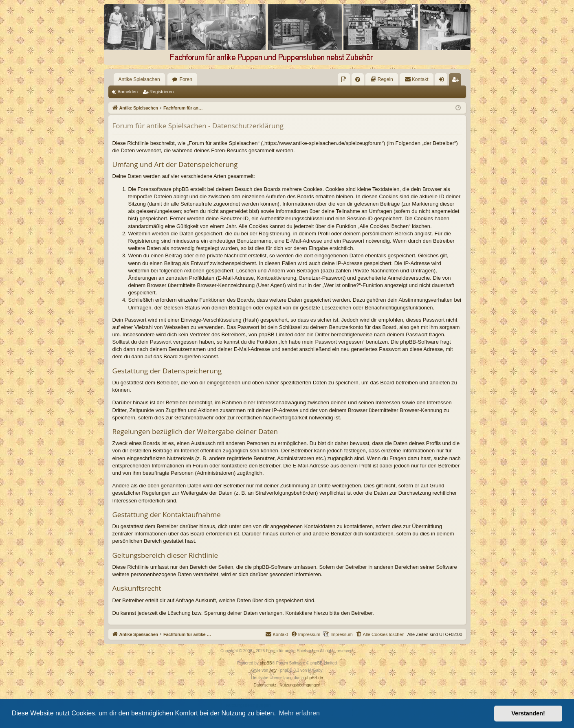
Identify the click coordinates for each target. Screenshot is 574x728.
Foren (186, 79)
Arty (273, 670)
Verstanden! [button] (528, 713)
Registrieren (162, 92)
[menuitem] (344, 79)
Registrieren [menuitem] (456, 81)
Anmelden (128, 92)
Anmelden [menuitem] (443, 81)
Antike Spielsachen (139, 79)
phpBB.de (314, 678)
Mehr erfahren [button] (299, 713)
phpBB (266, 663)
